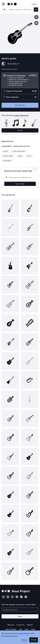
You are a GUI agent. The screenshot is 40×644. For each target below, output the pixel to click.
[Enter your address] (20, 610)
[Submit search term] (36, 10)
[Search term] (21, 10)
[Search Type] (5, 10)
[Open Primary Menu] (3, 4)
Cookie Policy (24, 633)
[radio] (20, 80)
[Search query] (20, 177)
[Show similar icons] (36, 23)
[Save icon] (36, 17)
